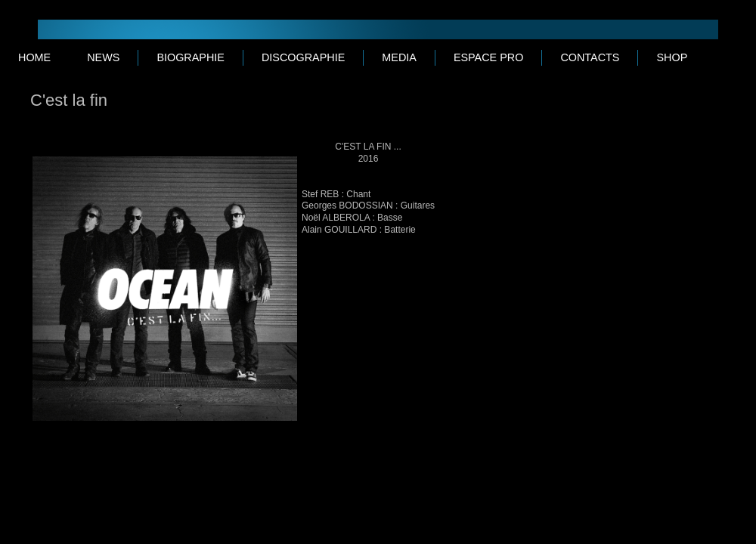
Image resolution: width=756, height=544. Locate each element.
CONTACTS (590, 57)
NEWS (103, 57)
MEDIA (399, 57)
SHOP (672, 57)
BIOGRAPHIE (191, 57)
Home (34, 57)
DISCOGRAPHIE (303, 57)
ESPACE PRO (489, 57)
